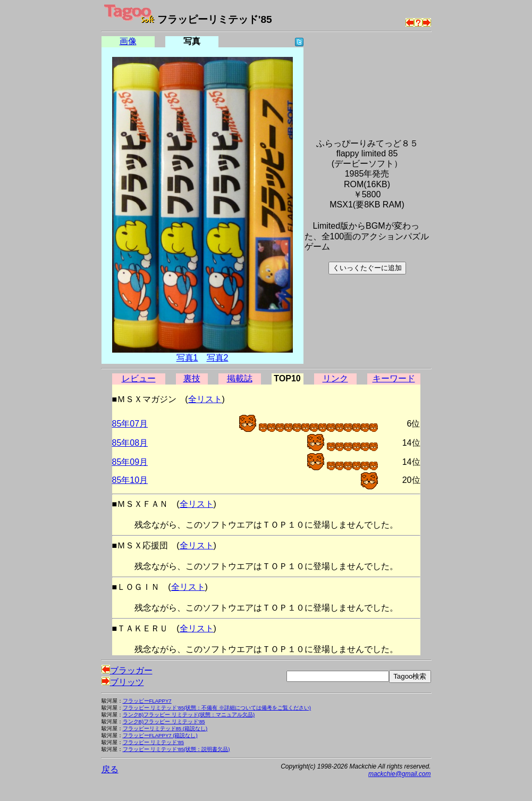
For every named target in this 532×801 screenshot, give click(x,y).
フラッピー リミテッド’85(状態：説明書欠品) (176, 749)
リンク (335, 378)
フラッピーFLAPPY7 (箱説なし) (160, 735)
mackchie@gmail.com (400, 774)
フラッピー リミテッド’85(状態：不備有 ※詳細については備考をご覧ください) (217, 708)
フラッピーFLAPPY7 (147, 701)
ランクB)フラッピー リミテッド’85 (164, 721)
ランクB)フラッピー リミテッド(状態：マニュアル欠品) (189, 715)
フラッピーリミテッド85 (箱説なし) (165, 728)
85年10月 (130, 480)
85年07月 (130, 424)
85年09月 (130, 462)
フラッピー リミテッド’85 (153, 742)
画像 (128, 41)
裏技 (192, 378)
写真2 (218, 358)
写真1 (187, 358)
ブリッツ (123, 682)
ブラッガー (127, 670)
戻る (110, 769)
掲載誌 (240, 378)
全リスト (205, 399)
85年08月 (130, 443)
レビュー (139, 378)
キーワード (394, 378)
